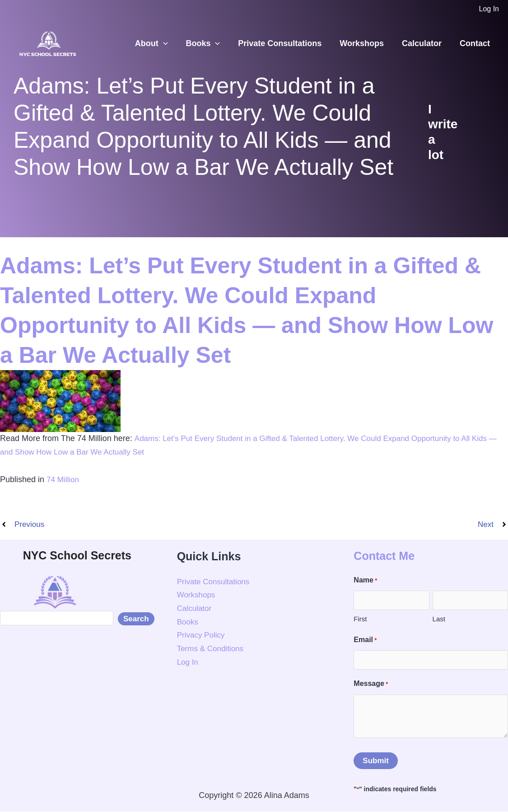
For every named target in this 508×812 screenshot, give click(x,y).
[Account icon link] (489, 9)
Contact (476, 43)
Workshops (366, 43)
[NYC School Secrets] (47, 43)
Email (365, 641)
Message (371, 685)
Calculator (424, 43)
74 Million (64, 479)
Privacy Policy (202, 636)
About (161, 44)
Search (136, 624)
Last (439, 620)
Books (211, 44)
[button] (173, 44)
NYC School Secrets (77, 556)
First (360, 620)
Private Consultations (286, 43)
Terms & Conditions (212, 649)
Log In (188, 662)
